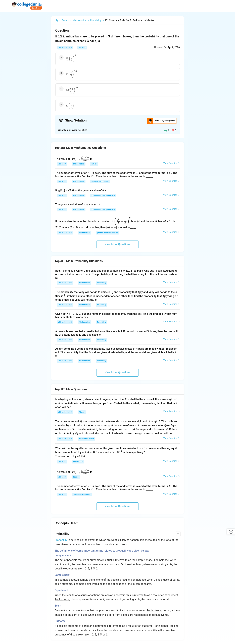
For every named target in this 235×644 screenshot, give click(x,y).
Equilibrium (78, 462)
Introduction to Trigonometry (103, 195)
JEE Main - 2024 (65, 283)
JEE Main (82, 48)
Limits (94, 164)
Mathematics (79, 164)
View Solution (172, 163)
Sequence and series (100, 181)
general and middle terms (108, 233)
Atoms (82, 412)
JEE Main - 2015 (65, 48)
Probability (102, 283)
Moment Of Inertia (86, 439)
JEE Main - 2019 (65, 412)
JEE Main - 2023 (65, 233)
